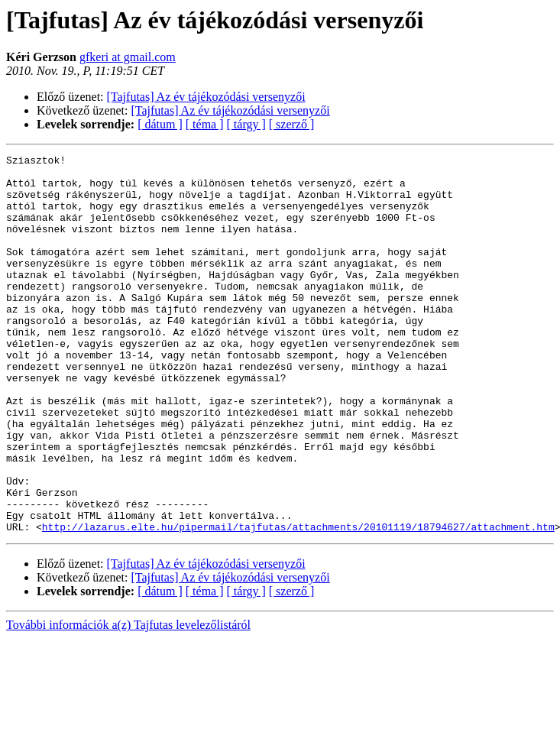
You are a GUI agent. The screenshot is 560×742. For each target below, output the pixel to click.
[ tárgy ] (246, 124)
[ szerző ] (292, 124)
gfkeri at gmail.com (128, 57)
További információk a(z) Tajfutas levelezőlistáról (128, 700)
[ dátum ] (160, 124)
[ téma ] (205, 124)
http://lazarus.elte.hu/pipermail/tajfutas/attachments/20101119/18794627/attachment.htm (298, 602)
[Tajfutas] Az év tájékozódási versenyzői (206, 97)
